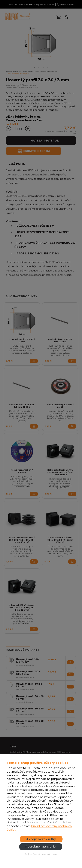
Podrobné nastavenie (41, 846)
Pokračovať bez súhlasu (41, 854)
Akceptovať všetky (41, 839)
